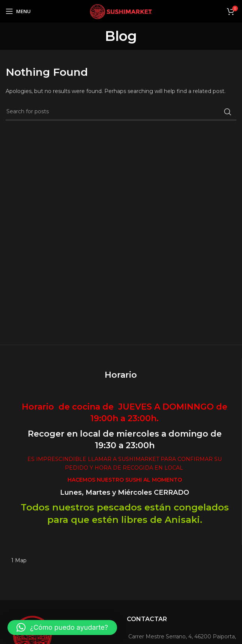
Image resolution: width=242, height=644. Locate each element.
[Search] (121, 112)
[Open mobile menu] (18, 11)
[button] (62, 627)
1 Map (19, 560)
